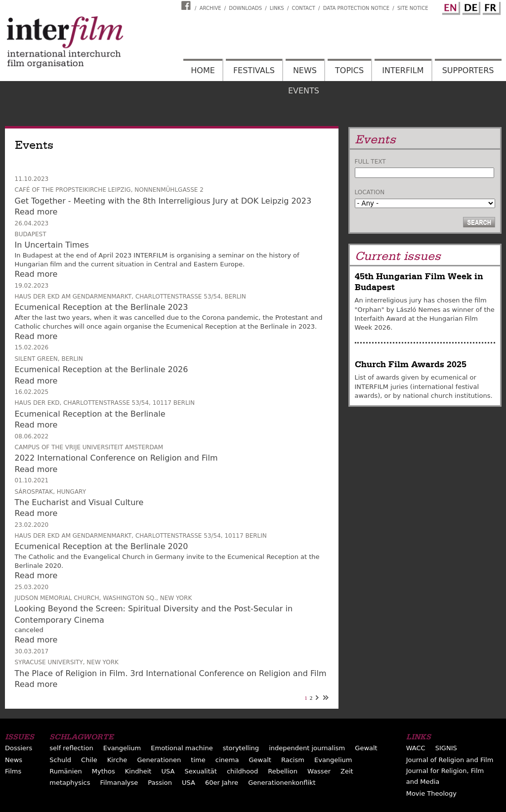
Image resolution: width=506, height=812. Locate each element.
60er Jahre (222, 783)
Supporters (468, 70)
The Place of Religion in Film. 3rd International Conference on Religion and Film (171, 673)
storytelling (241, 748)
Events (304, 91)
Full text (370, 162)
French (490, 6)
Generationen (159, 760)
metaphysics (70, 783)
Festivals (254, 70)
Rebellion (283, 771)
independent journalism (307, 748)
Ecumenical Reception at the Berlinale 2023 (102, 307)
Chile (89, 760)
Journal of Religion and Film (450, 760)
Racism (293, 760)
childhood (242, 771)
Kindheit (138, 771)
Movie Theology (431, 793)
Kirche (117, 760)
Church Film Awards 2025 (411, 364)
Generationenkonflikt (282, 783)
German (470, 6)
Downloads (245, 8)
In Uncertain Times (52, 245)
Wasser (319, 771)
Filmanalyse (119, 783)
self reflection (71, 748)
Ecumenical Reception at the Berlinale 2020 (102, 546)
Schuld (60, 760)
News (305, 70)
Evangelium (122, 748)
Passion (160, 783)
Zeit (347, 771)
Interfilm (403, 70)
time (198, 760)
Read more (36, 212)
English (450, 6)
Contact (303, 8)
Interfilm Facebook (187, 5)
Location (370, 192)
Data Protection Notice (357, 8)
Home (203, 70)
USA (168, 771)
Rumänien (65, 771)
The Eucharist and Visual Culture (79, 502)
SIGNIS (446, 748)
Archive (211, 8)
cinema (227, 760)
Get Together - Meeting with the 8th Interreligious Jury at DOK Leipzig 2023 (163, 201)
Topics (349, 70)
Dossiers (19, 748)
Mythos (104, 771)
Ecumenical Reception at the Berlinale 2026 (102, 369)
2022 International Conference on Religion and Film (116, 458)
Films (13, 771)
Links (277, 8)
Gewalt (366, 748)
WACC (416, 748)
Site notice (413, 8)
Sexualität (201, 771)
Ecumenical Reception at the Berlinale (90, 414)
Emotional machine (182, 748)
